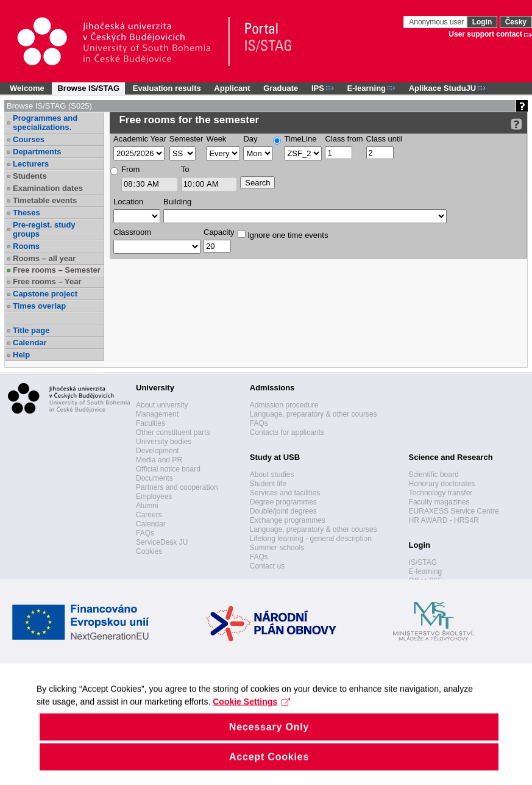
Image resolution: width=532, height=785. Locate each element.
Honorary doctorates (442, 484)
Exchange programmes (288, 520)
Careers (149, 515)
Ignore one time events (283, 235)
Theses (27, 213)
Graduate (281, 88)
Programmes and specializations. (45, 123)
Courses (29, 139)
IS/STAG (423, 562)
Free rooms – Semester (57, 270)
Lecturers (31, 164)
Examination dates (48, 188)
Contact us (267, 566)
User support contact (485, 34)
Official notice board (168, 469)
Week (216, 139)
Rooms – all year (44, 258)
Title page (31, 330)
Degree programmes (283, 502)
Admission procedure (284, 405)
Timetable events (45, 200)
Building (177, 202)
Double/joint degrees (283, 511)
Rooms (26, 246)
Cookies (149, 551)
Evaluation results (167, 88)
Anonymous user (437, 22)
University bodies (164, 442)
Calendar (30, 342)
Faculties (151, 423)
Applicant (232, 88)
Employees (154, 496)
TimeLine (300, 139)
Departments (37, 152)
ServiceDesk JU (162, 542)
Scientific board (434, 475)
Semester (186, 139)
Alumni (147, 506)
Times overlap (39, 306)
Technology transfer (441, 493)
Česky (516, 22)
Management (157, 414)
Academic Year (140, 139)
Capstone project (45, 294)
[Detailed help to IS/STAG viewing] (516, 124)
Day (250, 139)
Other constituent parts (173, 432)
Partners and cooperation (177, 487)
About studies (272, 475)
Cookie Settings (251, 718)
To (185, 169)
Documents (154, 478)
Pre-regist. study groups (44, 229)
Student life (268, 484)
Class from (344, 139)
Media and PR (159, 460)
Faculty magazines (439, 502)
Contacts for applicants (287, 432)
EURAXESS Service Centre (454, 511)
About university (162, 405)
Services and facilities (285, 493)
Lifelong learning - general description (311, 539)
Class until (385, 139)
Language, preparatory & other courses (314, 414)
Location (128, 202)
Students (30, 176)
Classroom (132, 232)
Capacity (219, 232)
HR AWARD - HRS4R (444, 520)
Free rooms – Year (47, 281)
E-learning (426, 572)
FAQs (145, 533)
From (130, 169)
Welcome (27, 88)
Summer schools (277, 548)
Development (158, 451)
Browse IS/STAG (88, 88)
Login (482, 22)
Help (21, 355)
